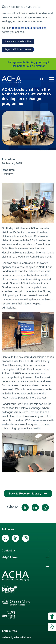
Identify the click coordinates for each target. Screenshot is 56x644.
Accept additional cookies (18, 41)
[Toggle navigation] (52, 79)
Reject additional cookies (18, 49)
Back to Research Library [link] (25, 494)
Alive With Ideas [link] (23, 637)
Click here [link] (17, 66)
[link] (52, 616)
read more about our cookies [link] (29, 28)
